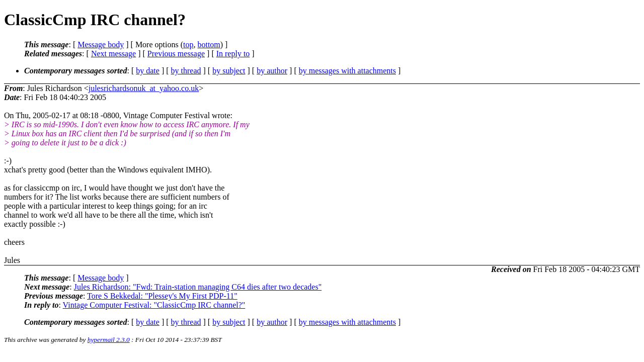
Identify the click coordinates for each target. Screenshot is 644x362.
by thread (186, 71)
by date (148, 71)
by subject (229, 71)
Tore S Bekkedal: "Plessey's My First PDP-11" (162, 296)
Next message (113, 54)
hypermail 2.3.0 (109, 340)
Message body (101, 44)
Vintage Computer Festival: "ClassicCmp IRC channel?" (154, 305)
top (188, 44)
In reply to (233, 54)
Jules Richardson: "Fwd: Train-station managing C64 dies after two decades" (198, 287)
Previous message (176, 54)
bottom (209, 44)
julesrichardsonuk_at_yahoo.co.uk (144, 88)
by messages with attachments (347, 71)
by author (272, 71)
